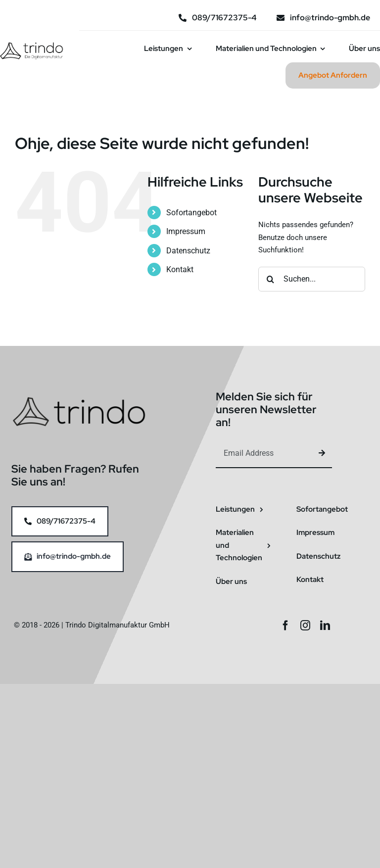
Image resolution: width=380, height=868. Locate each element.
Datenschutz (188, 251)
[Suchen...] (312, 279)
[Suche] (271, 279)
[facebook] (285, 626)
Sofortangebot (191, 213)
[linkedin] (325, 626)
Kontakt (180, 269)
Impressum (186, 231)
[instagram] (305, 626)
